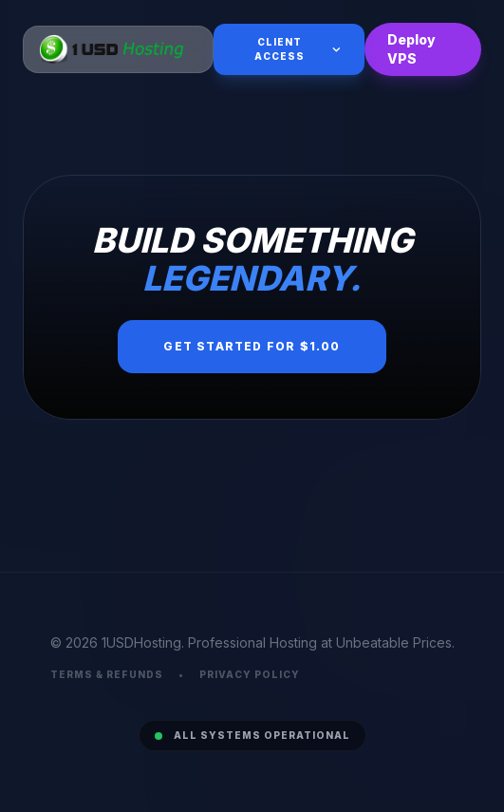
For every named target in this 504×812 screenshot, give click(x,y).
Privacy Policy (250, 674)
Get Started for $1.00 (252, 346)
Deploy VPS (411, 49)
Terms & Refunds (107, 674)
